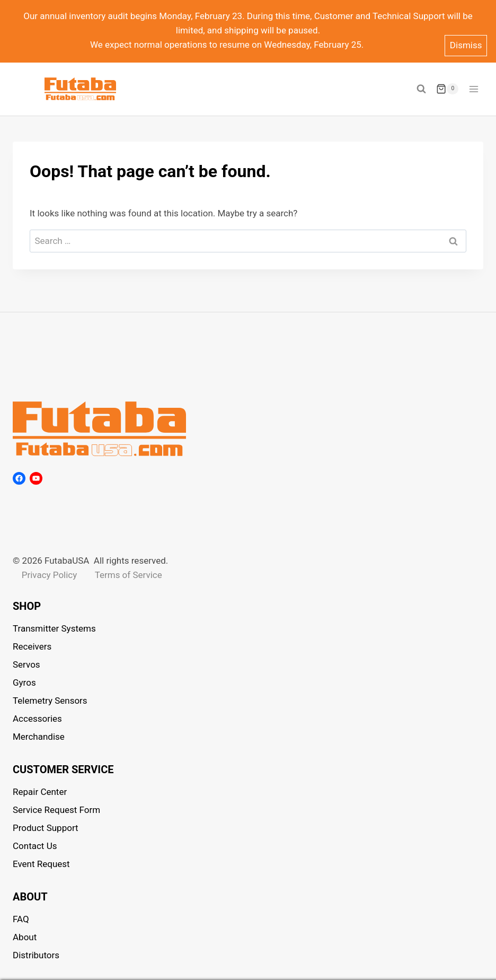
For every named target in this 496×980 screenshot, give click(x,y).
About (25, 937)
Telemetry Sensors (50, 701)
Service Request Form (56, 810)
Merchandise (39, 737)
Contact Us (35, 846)
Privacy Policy (50, 575)
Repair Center (40, 792)
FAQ (21, 919)
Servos (26, 664)
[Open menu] (473, 89)
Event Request (41, 864)
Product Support (46, 828)
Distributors (36, 955)
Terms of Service (129, 575)
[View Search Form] (421, 89)
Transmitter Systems (54, 628)
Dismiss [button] (466, 45)
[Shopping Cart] (447, 89)
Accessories (37, 719)
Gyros (24, 682)
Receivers (32, 646)
